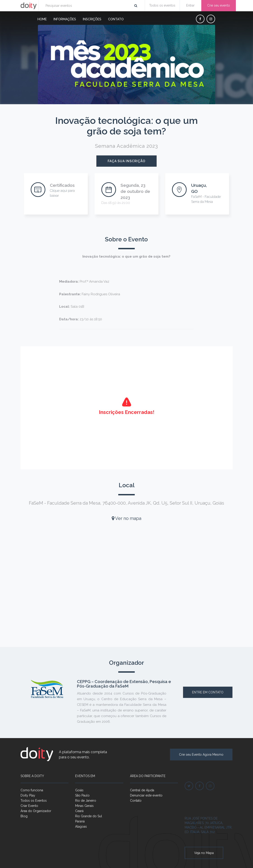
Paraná (80, 821)
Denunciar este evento (146, 795)
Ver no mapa (126, 518)
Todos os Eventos (34, 801)
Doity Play (28, 795)
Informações (65, 19)
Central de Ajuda (142, 790)
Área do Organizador (36, 811)
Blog (24, 816)
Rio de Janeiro (86, 801)
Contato (116, 19)
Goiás (79, 790)
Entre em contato (208, 692)
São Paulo (82, 795)
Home (42, 19)
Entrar (190, 5)
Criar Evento (29, 806)
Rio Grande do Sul (89, 816)
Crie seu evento (219, 5)
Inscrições (92, 19)
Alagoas (81, 826)
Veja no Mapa (204, 853)
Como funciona (32, 790)
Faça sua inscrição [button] (126, 161)
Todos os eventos (162, 5)
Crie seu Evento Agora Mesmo (201, 755)
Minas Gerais (84, 806)
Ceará (79, 811)
